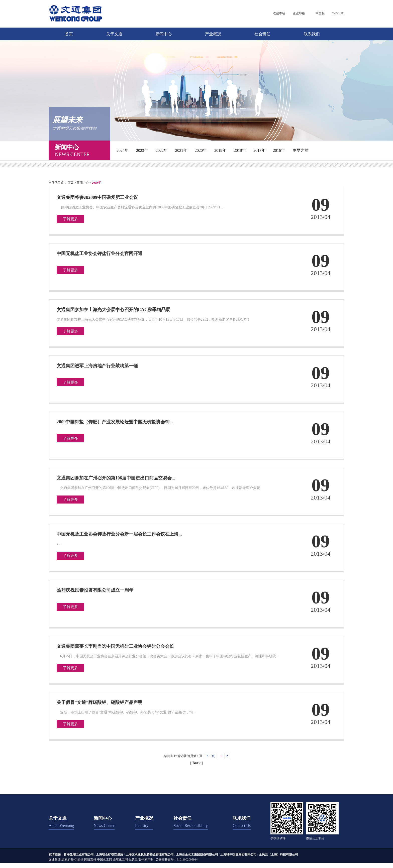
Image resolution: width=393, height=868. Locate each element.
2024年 (123, 150)
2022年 (162, 150)
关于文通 (114, 34)
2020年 (201, 150)
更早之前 (301, 150)
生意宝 (133, 859)
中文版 (320, 13)
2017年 (259, 150)
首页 (69, 34)
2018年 (240, 150)
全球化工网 (120, 859)
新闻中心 (164, 34)
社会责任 (262, 34)
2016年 (279, 150)
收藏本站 (279, 13)
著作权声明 (146, 859)
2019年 (220, 150)
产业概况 (213, 34)
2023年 (142, 150)
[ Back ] (197, 763)
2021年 (181, 150)
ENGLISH (338, 13)
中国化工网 (105, 859)
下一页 (210, 756)
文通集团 (55, 859)
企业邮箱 (299, 13)
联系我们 (312, 34)
